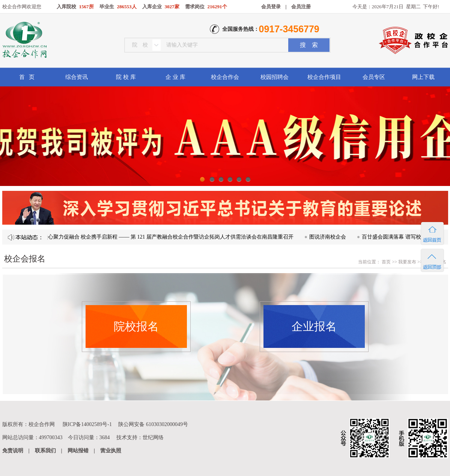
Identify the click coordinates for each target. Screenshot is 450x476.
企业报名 (314, 326)
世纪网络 (153, 437)
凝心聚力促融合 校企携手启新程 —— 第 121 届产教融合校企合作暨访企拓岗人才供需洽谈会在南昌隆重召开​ (170, 237)
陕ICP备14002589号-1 (87, 424)
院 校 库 (126, 77)
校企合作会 (225, 77)
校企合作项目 (324, 77)
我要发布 (407, 262)
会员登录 (271, 7)
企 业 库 (175, 77)
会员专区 (374, 77)
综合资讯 (77, 77)
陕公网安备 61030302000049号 (153, 424)
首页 (386, 262)
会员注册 (301, 7)
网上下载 (423, 77)
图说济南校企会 (329, 237)
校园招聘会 (275, 77)
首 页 (27, 77)
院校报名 (136, 326)
